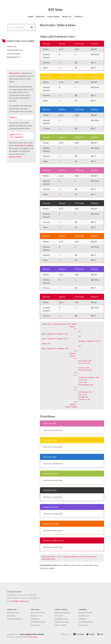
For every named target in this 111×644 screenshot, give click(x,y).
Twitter (92, 634)
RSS (102, 634)
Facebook (80, 634)
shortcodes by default (24, 145)
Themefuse (33, 637)
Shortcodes (14, 73)
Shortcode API (15, 157)
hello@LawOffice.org (20, 601)
